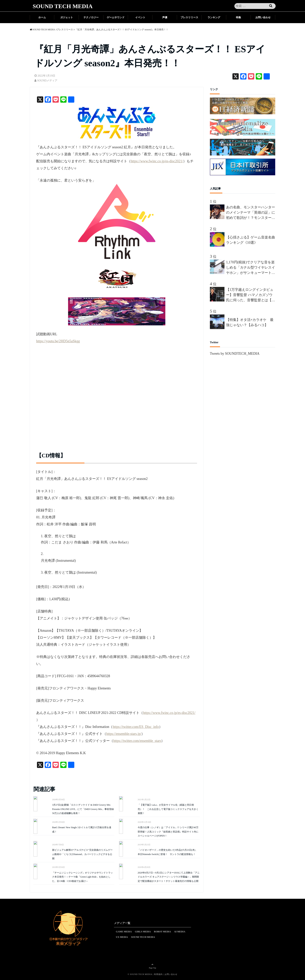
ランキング (214, 17)
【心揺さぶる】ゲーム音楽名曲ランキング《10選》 (251, 240)
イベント (140, 17)
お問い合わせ (263, 17)
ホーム (42, 17)
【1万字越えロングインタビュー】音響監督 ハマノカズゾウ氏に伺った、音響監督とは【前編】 (251, 295)
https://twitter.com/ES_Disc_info (136, 727)
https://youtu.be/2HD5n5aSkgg (58, 341)
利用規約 (158, 974)
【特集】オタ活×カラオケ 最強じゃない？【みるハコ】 (250, 322)
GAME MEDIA (124, 932)
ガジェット (67, 17)
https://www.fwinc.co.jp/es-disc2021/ (157, 161)
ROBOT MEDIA (162, 932)
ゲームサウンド (116, 17)
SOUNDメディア (47, 81)
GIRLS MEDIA (143, 932)
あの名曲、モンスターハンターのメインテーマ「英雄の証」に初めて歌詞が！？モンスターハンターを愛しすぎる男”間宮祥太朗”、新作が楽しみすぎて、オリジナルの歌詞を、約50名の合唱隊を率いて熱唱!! (251, 213)
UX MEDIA (122, 937)
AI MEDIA (180, 932)
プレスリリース (189, 17)
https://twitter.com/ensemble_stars (137, 741)
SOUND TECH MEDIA (63, 6)
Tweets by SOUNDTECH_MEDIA (235, 354)
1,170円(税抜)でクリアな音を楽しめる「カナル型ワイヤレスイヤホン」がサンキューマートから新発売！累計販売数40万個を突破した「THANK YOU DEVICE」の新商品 (251, 268)
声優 (165, 17)
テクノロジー (91, 17)
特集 (238, 17)
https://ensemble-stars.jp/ (124, 734)
